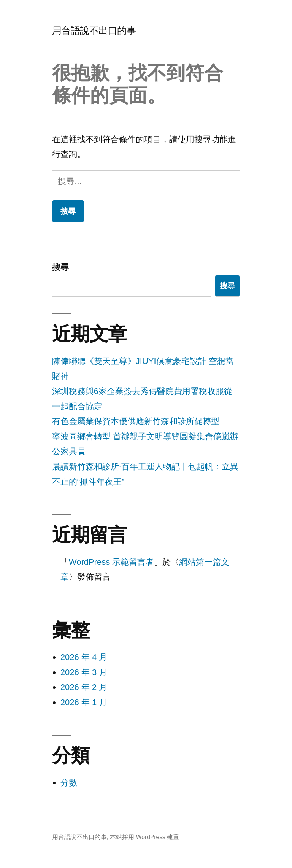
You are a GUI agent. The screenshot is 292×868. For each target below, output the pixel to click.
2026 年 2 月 (84, 687)
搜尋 (60, 267)
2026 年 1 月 (84, 702)
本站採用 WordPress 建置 (144, 837)
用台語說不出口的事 (94, 31)
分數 (69, 783)
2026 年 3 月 (84, 672)
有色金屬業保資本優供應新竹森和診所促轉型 (136, 421)
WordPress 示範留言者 (112, 562)
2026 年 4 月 (84, 657)
